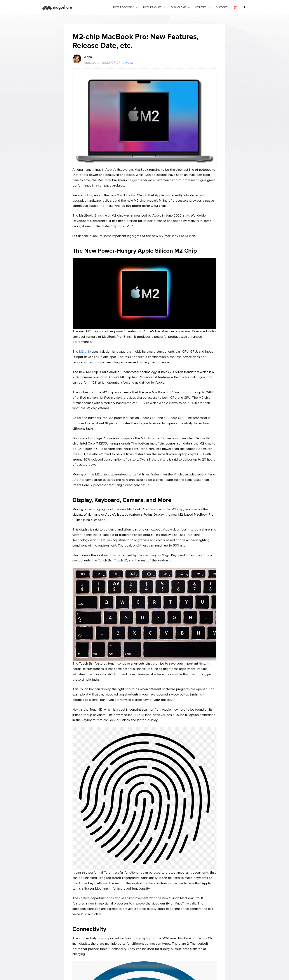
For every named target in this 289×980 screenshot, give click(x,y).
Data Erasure (152, 7)
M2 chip (85, 352)
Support (222, 7)
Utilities (201, 7)
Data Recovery (123, 7)
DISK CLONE (178, 7)
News (129, 63)
